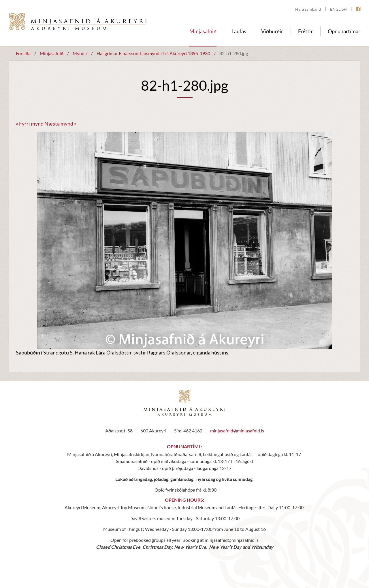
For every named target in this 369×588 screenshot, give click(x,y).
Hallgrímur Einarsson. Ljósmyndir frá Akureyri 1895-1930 (154, 53)
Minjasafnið (52, 53)
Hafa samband (308, 9)
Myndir (80, 53)
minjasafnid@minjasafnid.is (237, 431)
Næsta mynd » (60, 124)
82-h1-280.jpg (234, 53)
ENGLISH (338, 9)
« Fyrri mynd (30, 124)
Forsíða (23, 53)
